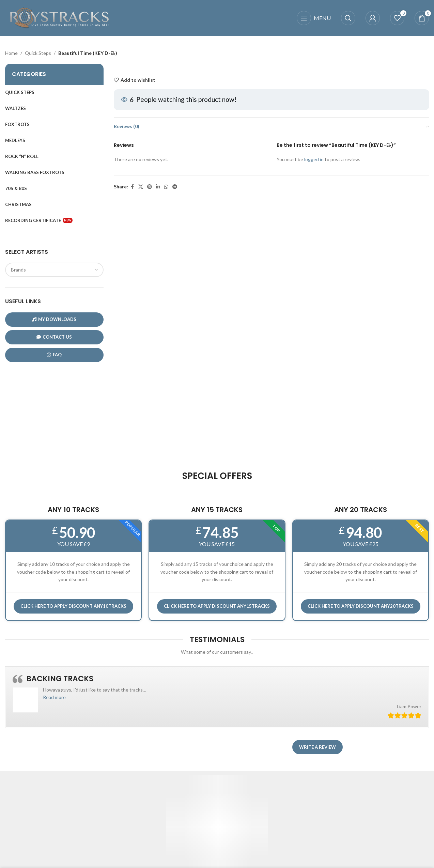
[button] (54, 697)
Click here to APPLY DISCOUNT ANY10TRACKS (73, 606)
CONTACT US (54, 337)
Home (11, 53)
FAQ (54, 355)
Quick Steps (38, 53)
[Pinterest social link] (150, 187)
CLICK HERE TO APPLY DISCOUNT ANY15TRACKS (217, 606)
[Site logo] (60, 17)
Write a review (317, 747)
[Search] (348, 18)
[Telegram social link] (175, 187)
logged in (314, 159)
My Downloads (54, 319)
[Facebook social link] (132, 187)
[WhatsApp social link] (166, 187)
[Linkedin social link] (158, 187)
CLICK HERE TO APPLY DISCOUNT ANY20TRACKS (361, 606)
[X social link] (141, 187)
